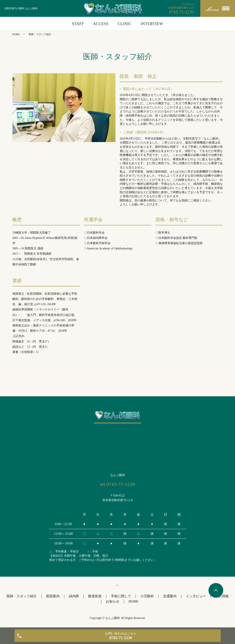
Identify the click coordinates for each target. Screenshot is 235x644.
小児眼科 (147, 596)
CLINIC (124, 24)
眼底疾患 (95, 596)
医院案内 (53, 596)
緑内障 (74, 596)
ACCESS (101, 24)
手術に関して (121, 596)
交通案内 (170, 596)
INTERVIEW (152, 24)
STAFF (78, 24)
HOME (16, 34)
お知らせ (113, 601)
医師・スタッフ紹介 (22, 596)
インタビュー (196, 596)
